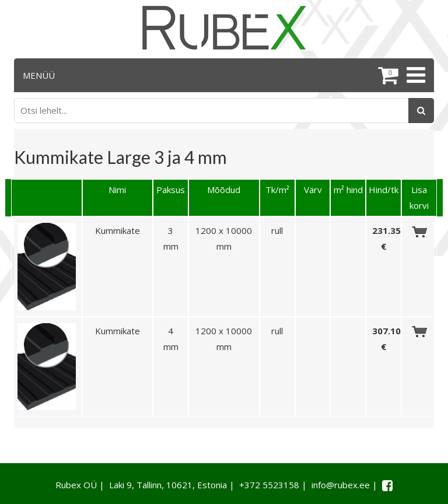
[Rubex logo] (224, 28)
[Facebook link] (387, 485)
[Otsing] (421, 111)
